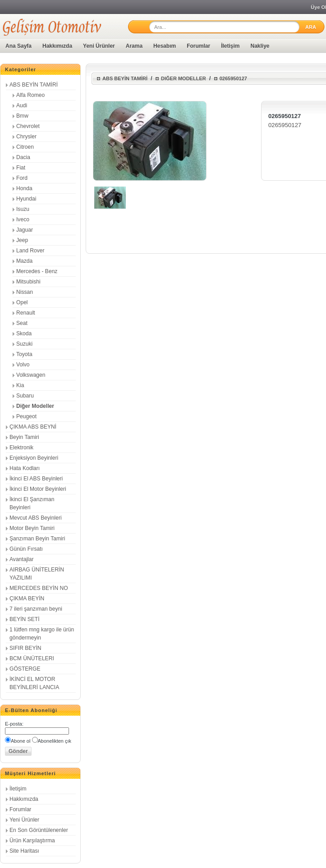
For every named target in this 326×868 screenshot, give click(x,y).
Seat (22, 323)
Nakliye (260, 46)
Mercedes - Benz (37, 271)
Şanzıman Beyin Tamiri (37, 539)
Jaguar (25, 230)
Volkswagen (31, 375)
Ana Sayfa (18, 46)
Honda (24, 188)
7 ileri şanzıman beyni (36, 609)
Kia (20, 385)
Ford (22, 178)
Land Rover (30, 251)
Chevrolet (28, 126)
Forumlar (198, 46)
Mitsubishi (28, 282)
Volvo (23, 365)
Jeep (22, 240)
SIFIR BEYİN (25, 648)
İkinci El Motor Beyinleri (38, 489)
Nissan (25, 292)
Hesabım (165, 46)
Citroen (25, 147)
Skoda (24, 333)
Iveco (23, 219)
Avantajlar (22, 559)
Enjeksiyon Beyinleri (34, 458)
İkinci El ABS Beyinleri (36, 479)
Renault (26, 313)
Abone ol (21, 741)
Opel (22, 302)
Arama (134, 46)
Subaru (25, 396)
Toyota (24, 354)
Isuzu (23, 209)
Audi (22, 105)
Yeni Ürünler (99, 46)
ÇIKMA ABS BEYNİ (33, 427)
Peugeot (26, 416)
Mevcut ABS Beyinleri (36, 518)
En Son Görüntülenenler (39, 830)
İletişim (230, 46)
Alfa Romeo (30, 95)
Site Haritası (24, 851)
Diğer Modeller (35, 406)
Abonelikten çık (55, 741)
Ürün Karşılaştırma (32, 841)
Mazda (24, 261)
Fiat (21, 168)
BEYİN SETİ (25, 619)
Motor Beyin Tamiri (32, 528)
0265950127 (233, 78)
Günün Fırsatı (26, 549)
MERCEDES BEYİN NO (39, 588)
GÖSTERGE (25, 669)
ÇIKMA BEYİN (27, 598)
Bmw (22, 116)
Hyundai (26, 199)
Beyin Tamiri (24, 437)
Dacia (23, 157)
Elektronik (21, 448)
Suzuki (24, 344)
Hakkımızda (57, 46)
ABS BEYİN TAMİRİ (34, 85)
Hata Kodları (25, 468)
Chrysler (26, 137)
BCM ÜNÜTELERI (32, 658)
